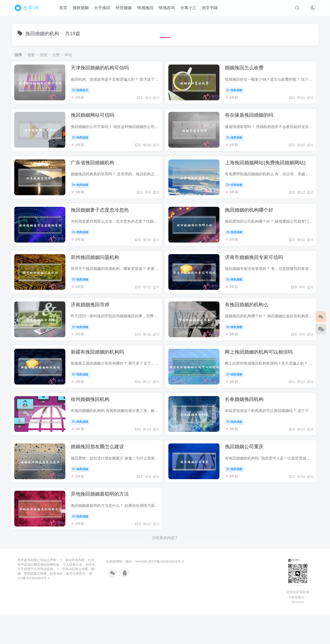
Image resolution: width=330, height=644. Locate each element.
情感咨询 (169, 9)
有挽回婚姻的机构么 (251, 324)
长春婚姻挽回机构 (249, 425)
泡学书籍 (212, 9)
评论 (68, 55)
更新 (31, 55)
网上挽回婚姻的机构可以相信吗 (263, 375)
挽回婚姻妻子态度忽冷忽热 (103, 222)
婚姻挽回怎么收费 (249, 70)
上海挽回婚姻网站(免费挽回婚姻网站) (269, 171)
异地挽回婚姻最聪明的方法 (103, 527)
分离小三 (190, 9)
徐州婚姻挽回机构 (93, 425)
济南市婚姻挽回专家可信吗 (258, 273)
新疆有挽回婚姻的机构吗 (100, 375)
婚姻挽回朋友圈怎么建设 (100, 476)
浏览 (44, 55)
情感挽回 (147, 9)
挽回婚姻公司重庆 (249, 476)
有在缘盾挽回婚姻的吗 (253, 120)
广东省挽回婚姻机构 (95, 171)
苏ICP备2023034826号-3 (166, 596)
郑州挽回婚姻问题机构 (98, 273)
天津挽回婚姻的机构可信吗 (103, 70)
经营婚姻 (126, 9)
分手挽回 (104, 9)
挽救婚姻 (83, 9)
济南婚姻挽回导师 (93, 324)
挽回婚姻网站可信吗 (95, 120)
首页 (65, 9)
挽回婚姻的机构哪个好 (253, 222)
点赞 (56, 55)
